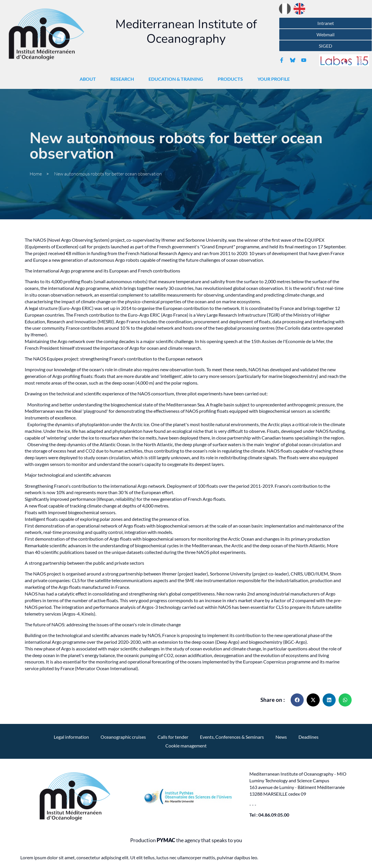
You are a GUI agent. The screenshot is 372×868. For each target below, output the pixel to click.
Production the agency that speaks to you (186, 840)
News (281, 737)
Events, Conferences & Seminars (232, 737)
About (89, 79)
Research (124, 79)
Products (232, 79)
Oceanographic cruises (123, 737)
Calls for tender (173, 737)
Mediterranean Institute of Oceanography (186, 32)
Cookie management (186, 746)
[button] (297, 700)
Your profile (275, 79)
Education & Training (177, 79)
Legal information (71, 737)
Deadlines (308, 737)
